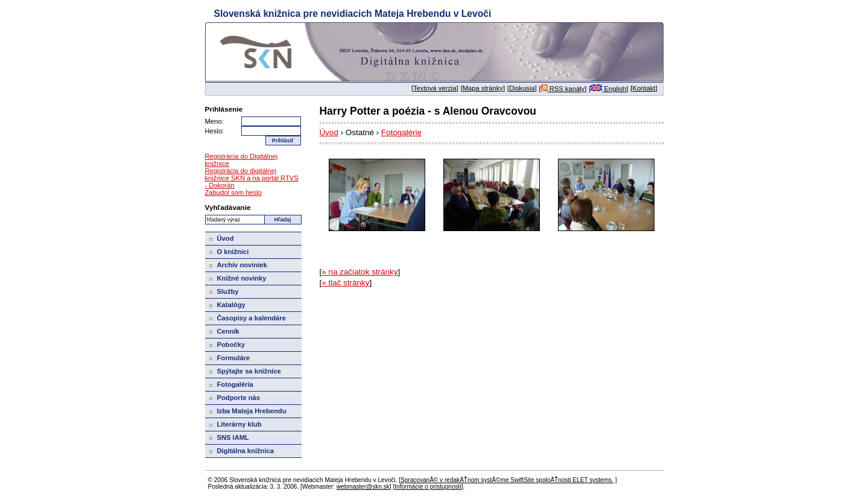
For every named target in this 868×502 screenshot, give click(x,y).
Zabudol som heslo (234, 192)
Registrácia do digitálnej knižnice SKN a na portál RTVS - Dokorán (252, 178)
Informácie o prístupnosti (428, 487)
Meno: (214, 121)
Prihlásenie (224, 109)
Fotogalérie (401, 132)
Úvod (329, 132)
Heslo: (215, 131)
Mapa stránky (483, 88)
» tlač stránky (345, 283)
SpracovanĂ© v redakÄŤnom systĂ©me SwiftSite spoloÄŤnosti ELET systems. (507, 480)
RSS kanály (563, 89)
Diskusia (522, 88)
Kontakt (644, 88)
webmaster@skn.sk (363, 487)
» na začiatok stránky (360, 272)
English (608, 89)
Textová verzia (435, 88)
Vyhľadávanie (228, 207)
